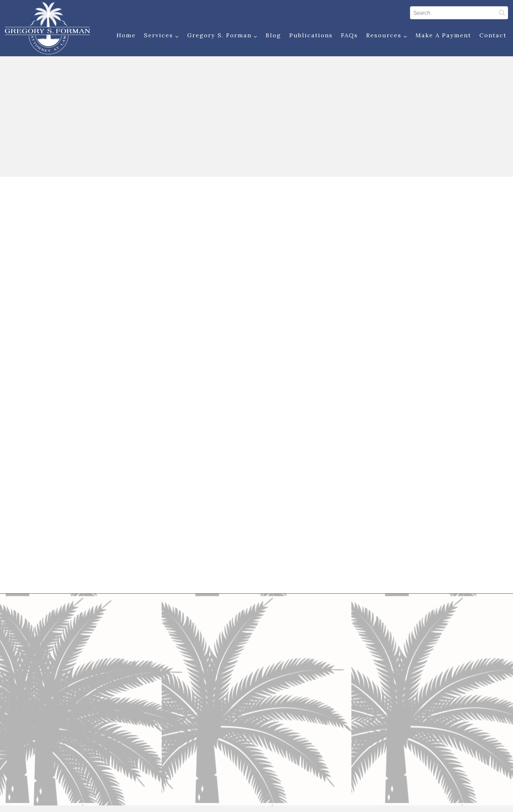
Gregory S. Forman (222, 36)
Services (161, 36)
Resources (387, 36)
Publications (311, 35)
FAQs (349, 35)
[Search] (459, 13)
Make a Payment (443, 35)
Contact (493, 35)
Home (126, 35)
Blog (273, 35)
